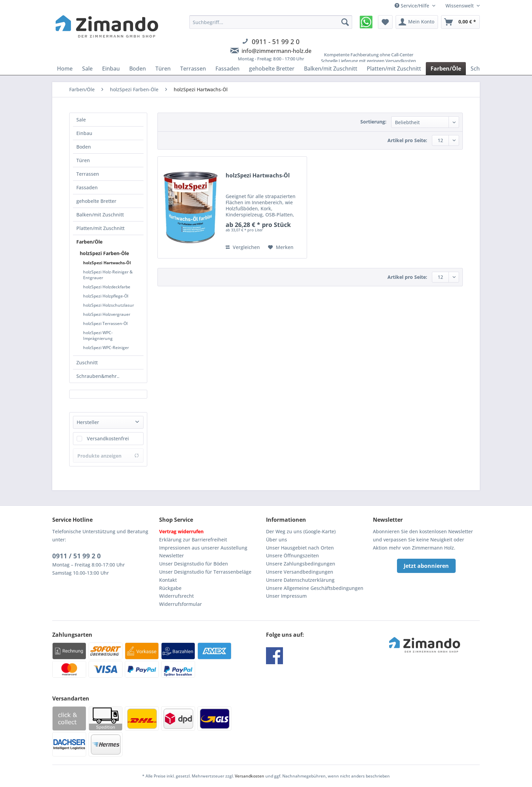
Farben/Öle (89, 242)
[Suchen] (345, 22)
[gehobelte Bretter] (272, 69)
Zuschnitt (87, 362)
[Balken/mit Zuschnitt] (331, 69)
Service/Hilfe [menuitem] (413, 6)
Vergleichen (243, 247)
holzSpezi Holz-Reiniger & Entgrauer (108, 275)
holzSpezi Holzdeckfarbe (107, 287)
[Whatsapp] (366, 22)
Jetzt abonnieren (426, 566)
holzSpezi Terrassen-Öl (105, 323)
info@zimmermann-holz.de (277, 51)
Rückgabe (170, 588)
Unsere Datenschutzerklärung (300, 580)
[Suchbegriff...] (271, 22)
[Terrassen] (193, 69)
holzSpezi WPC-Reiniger (106, 348)
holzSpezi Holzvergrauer (107, 314)
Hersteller (88, 422)
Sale (81, 120)
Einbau (84, 133)
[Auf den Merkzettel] (281, 247)
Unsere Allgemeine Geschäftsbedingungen (315, 588)
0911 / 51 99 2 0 (77, 556)
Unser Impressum (286, 596)
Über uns (277, 540)
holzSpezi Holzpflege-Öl (106, 296)
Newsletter (172, 555)
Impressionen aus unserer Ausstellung (203, 548)
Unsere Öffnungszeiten (292, 555)
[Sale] (87, 69)
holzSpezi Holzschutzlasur (109, 305)
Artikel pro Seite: (407, 140)
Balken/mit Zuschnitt (100, 215)
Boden (84, 147)
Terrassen (88, 174)
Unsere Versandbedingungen (300, 572)
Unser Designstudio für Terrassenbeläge (205, 572)
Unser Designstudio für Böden (194, 564)
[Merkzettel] (385, 22)
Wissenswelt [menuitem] (460, 6)
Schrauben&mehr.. (98, 376)
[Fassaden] (227, 69)
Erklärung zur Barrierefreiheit (193, 540)
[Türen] (163, 69)
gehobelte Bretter (96, 201)
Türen (83, 160)
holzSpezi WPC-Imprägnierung (98, 335)
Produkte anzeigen (108, 456)
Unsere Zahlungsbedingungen (301, 564)
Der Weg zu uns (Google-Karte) (301, 531)
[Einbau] (111, 69)
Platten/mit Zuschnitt (100, 228)
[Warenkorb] (460, 22)
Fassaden (87, 187)
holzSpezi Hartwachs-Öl (107, 263)
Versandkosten (250, 776)
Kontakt (168, 580)
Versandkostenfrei (108, 438)
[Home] (65, 69)
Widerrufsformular (180, 604)
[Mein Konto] (417, 22)
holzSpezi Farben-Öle (104, 253)
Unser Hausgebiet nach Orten (300, 548)
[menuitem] (271, 42)
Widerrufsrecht (176, 596)
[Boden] (138, 69)
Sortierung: (373, 122)
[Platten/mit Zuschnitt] (394, 69)
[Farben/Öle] (446, 69)
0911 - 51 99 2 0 (276, 42)
